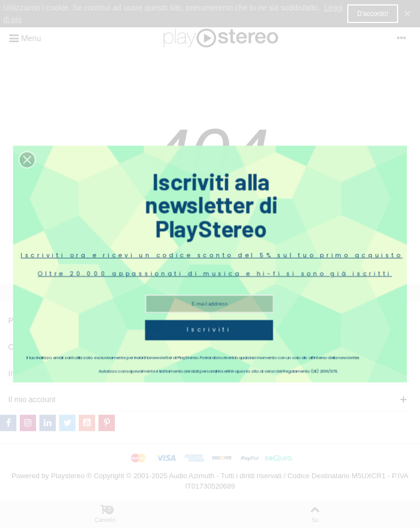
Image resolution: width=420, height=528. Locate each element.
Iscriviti (209, 313)
